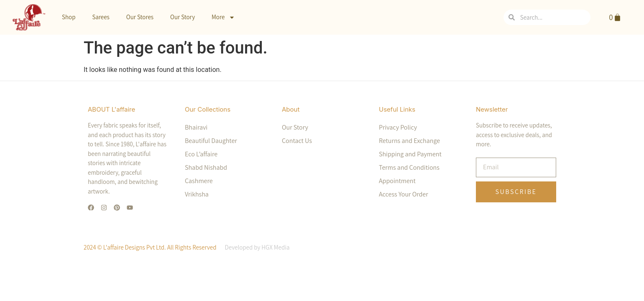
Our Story (183, 17)
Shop (69, 17)
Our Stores (140, 17)
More (223, 17)
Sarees (101, 17)
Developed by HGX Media (257, 247)
